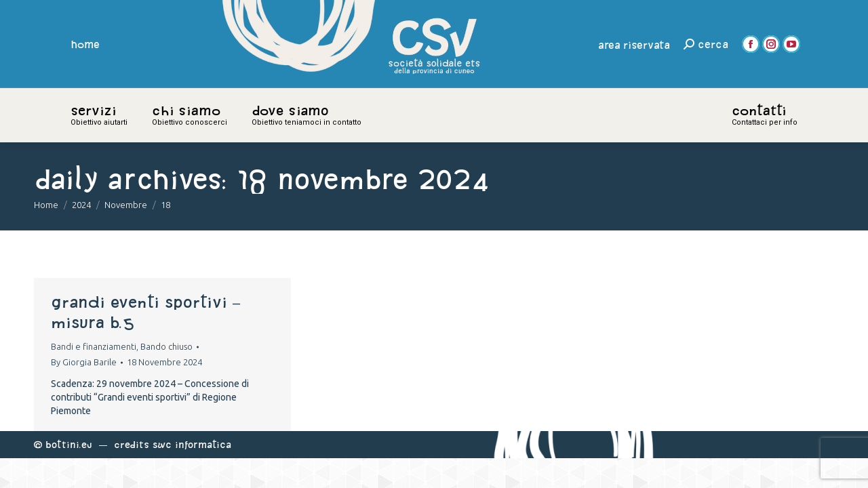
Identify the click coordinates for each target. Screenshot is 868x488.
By (84, 362)
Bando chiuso (166, 346)
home (85, 44)
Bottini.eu (69, 444)
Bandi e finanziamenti (94, 346)
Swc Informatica (192, 444)
